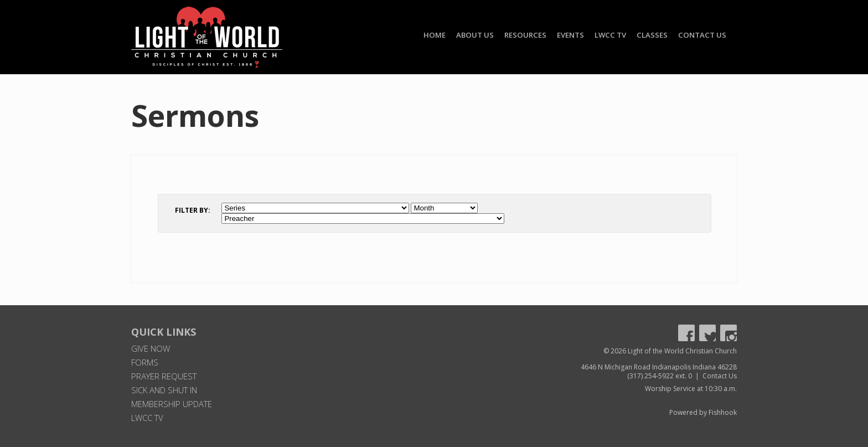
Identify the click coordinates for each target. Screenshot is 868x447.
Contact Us (702, 35)
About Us (475, 35)
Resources (525, 35)
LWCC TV (610, 35)
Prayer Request (164, 376)
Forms (145, 362)
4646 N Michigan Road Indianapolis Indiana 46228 (659, 367)
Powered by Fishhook (703, 412)
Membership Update (172, 404)
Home (435, 35)
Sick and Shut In (164, 390)
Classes (652, 35)
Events (570, 35)
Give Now (151, 348)
